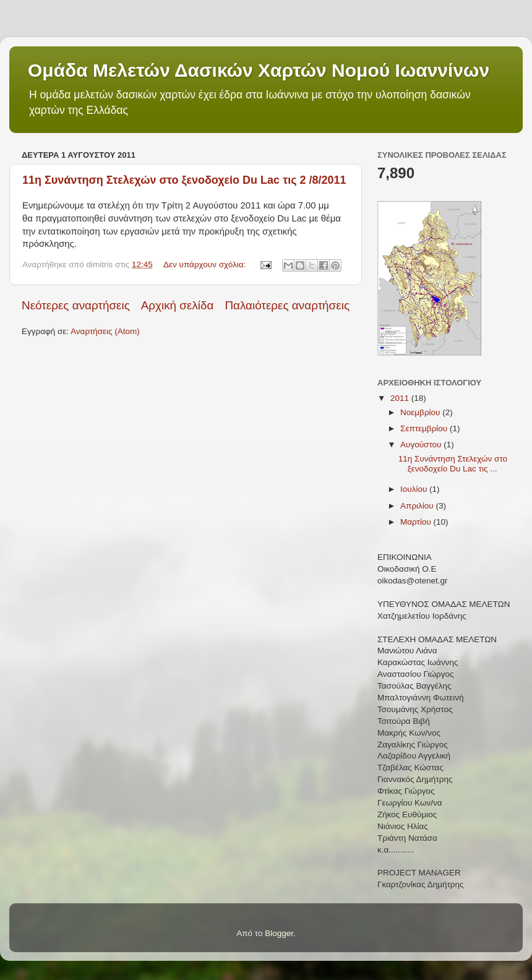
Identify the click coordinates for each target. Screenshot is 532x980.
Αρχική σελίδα (178, 305)
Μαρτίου (417, 522)
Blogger (279, 933)
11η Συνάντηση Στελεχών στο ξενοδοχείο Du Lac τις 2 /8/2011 (184, 180)
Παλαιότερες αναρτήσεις (287, 305)
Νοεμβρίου (421, 412)
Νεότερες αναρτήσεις (76, 305)
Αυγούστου (422, 445)
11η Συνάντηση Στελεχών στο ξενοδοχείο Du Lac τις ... (453, 464)
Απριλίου (418, 506)
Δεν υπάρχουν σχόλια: (206, 264)
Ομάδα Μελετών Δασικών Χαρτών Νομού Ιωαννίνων (259, 70)
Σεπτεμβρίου (425, 428)
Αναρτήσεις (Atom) (105, 331)
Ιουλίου (415, 489)
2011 (401, 398)
